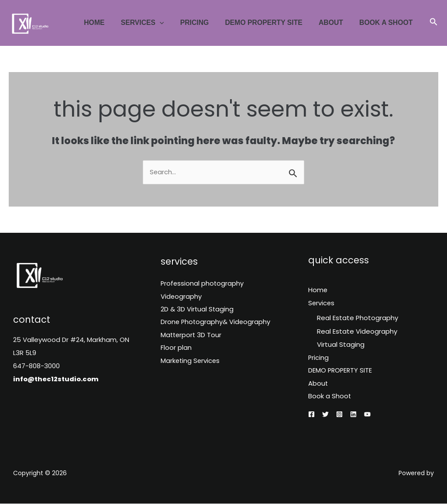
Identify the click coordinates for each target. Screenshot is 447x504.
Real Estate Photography (358, 318)
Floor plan (176, 350)
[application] (170, 22)
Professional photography (203, 284)
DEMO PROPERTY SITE (270, 22)
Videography (181, 297)
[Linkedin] (353, 415)
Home (108, 22)
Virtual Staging (341, 344)
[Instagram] (339, 415)
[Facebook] (311, 415)
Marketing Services (191, 363)
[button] (434, 23)
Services (153, 22)
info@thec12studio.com (57, 379)
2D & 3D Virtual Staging (198, 310)
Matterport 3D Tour (192, 337)
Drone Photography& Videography (216, 323)
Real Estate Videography (357, 331)
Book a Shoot (387, 22)
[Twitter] (325, 415)
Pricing (203, 22)
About (334, 22)
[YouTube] (367, 415)
